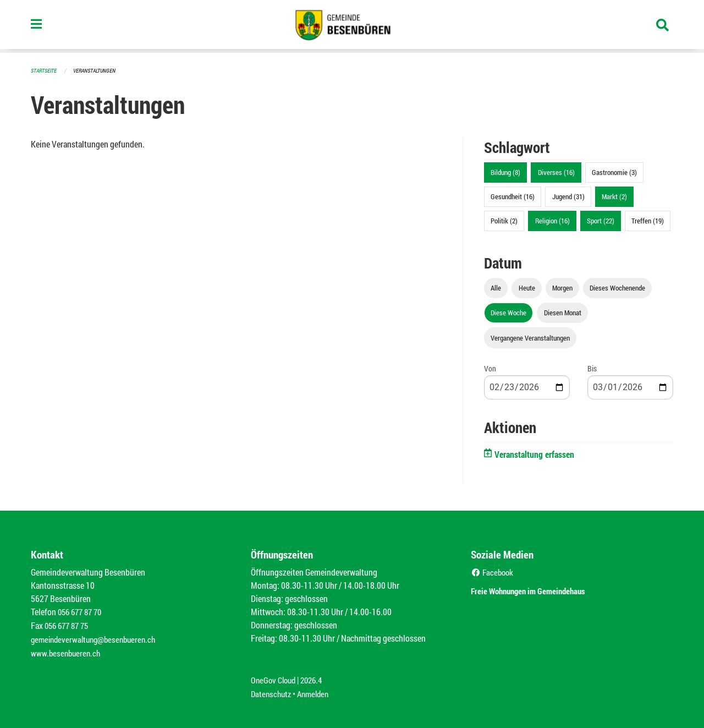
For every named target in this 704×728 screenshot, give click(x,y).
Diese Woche (508, 312)
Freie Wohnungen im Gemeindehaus (544, 589)
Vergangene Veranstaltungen (530, 337)
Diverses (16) (556, 172)
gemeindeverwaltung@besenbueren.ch (97, 637)
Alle (496, 287)
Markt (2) (614, 196)
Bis (592, 368)
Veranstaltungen (99, 70)
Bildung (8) (505, 172)
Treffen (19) (648, 220)
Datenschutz (272, 690)
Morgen (562, 287)
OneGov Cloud (275, 677)
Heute (527, 287)
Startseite (45, 70)
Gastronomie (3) (614, 172)
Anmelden (317, 690)
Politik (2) (504, 220)
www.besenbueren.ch (67, 651)
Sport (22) (601, 220)
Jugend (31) (568, 196)
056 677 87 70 (82, 611)
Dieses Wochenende (617, 287)
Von (490, 368)
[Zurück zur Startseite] (352, 26)
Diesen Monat (563, 312)
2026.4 (316, 677)
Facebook (494, 571)
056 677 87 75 (69, 624)
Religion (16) (552, 220)
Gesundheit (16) (513, 196)
